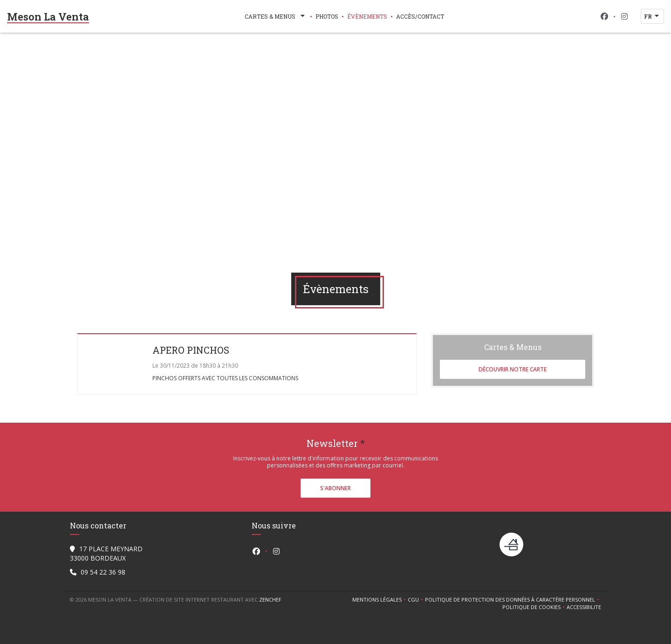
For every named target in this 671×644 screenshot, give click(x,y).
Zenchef (270, 599)
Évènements (367, 16)
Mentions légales (380, 600)
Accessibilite (584, 607)
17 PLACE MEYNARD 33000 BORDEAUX (106, 553)
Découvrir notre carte (513, 369)
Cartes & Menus (276, 16)
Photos (327, 16)
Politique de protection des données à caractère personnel (511, 600)
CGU (416, 600)
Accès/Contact (420, 16)
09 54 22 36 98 (103, 572)
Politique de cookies (534, 607)
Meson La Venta (48, 17)
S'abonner (335, 488)
